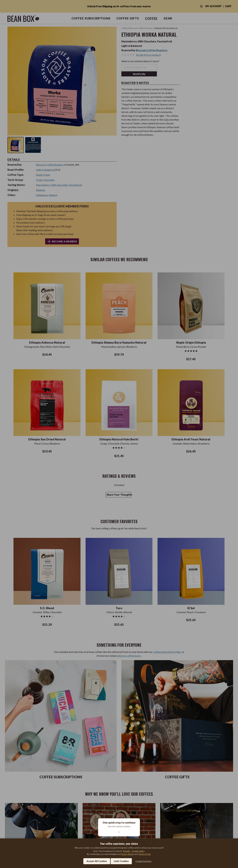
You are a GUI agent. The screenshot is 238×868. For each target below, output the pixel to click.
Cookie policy (138, 851)
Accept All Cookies (97, 861)
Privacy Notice (127, 854)
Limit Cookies (121, 861)
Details (126, 851)
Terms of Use (144, 854)
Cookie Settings (143, 861)
